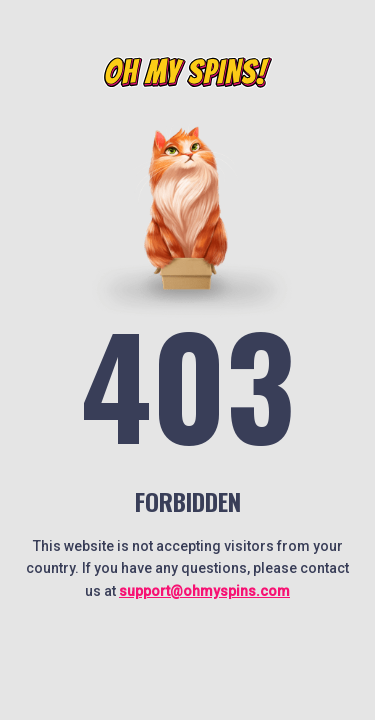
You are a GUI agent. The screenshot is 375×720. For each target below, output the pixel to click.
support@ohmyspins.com (204, 591)
